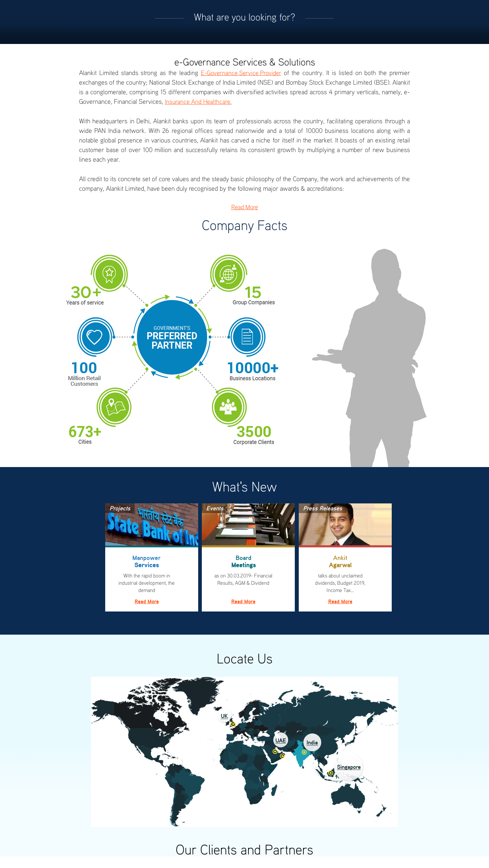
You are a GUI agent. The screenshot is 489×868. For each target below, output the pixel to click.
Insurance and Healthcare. (198, 101)
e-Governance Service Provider (241, 73)
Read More (245, 207)
